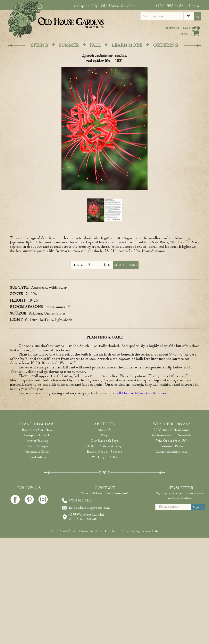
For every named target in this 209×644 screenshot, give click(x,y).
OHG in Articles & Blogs (104, 446)
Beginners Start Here (37, 430)
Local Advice (37, 457)
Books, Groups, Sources (104, 452)
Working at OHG (104, 457)
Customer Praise (172, 446)
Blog (104, 435)
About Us (104, 430)
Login (194, 6)
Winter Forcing (37, 441)
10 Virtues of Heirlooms (172, 430)
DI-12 (78, 265)
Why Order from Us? (172, 441)
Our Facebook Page (104, 441)
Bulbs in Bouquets (37, 446)
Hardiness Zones (37, 452)
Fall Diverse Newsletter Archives (141, 393)
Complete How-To (37, 435)
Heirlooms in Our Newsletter (172, 435)
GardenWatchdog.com (172, 452)
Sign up (198, 507)
